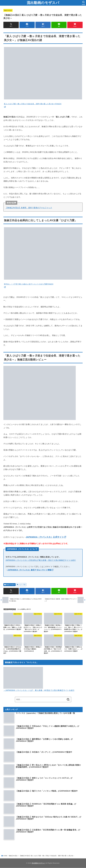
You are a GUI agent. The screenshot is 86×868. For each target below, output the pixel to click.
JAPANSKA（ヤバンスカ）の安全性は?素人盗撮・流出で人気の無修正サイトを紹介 (41, 560)
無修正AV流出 (8, 10)
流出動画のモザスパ (43, 3)
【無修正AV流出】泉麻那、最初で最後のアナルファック (29, 208)
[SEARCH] (83, 3)
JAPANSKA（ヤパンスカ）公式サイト (45, 537)
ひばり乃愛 (22, 585)
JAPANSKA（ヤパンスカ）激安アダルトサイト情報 (29, 570)
